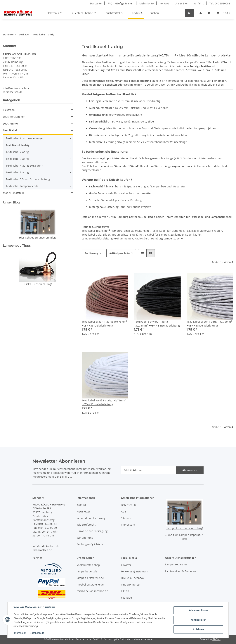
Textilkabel (10, 130)
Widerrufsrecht (86, 525)
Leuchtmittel (11, 124)
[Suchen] (166, 13)
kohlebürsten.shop (88, 565)
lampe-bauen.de (87, 571)
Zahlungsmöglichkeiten (91, 544)
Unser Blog (182, 3)
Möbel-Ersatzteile (14, 193)
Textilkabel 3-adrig (17, 159)
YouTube (126, 598)
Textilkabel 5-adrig (17, 172)
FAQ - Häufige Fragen (120, 3)
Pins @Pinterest (131, 585)
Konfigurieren (198, 620)
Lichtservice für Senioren (181, 571)
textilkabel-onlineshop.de (92, 591)
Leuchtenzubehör (14, 117)
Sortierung (91, 253)
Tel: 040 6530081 (220, 3)
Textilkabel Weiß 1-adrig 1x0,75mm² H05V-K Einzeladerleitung (104, 402)
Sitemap (126, 518)
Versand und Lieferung (91, 518)
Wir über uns (85, 538)
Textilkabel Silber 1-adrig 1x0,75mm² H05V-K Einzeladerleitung (209, 324)
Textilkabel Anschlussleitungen (25, 138)
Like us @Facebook (132, 578)
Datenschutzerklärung (97, 469)
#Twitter (126, 565)
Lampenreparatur (176, 564)
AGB (124, 511)
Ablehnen (198, 629)
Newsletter (83, 511)
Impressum (20, 633)
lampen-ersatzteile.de (90, 578)
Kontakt (164, 3)
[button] (201, 13)
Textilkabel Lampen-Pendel (23, 186)
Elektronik (9, 110)
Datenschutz (37, 633)
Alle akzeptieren (198, 610)
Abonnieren (190, 470)
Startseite (96, 3)
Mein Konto (146, 3)
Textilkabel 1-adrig (18, 145)
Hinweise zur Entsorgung (92, 531)
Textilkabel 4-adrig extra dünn (25, 166)
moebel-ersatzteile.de (90, 585)
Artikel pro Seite (120, 253)
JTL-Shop (217, 639)
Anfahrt (199, 3)
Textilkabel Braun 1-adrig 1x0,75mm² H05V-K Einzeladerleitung (104, 324)
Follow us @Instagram (135, 571)
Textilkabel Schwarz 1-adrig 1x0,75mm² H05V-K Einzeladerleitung (157, 324)
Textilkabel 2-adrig (17, 152)
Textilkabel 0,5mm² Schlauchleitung (28, 179)
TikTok (125, 591)
